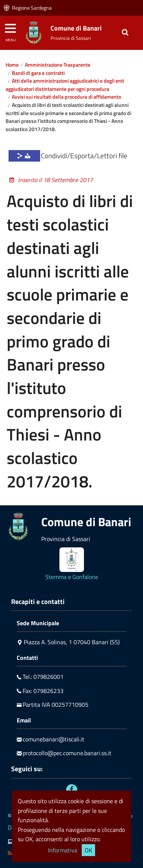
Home (12, 65)
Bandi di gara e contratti (38, 73)
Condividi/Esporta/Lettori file (84, 155)
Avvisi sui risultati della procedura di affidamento (66, 97)
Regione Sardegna (32, 8)
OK (88, 850)
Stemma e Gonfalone (72, 577)
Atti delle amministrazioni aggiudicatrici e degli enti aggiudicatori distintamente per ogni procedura (65, 85)
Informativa (63, 850)
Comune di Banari (76, 28)
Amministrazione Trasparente (58, 65)
